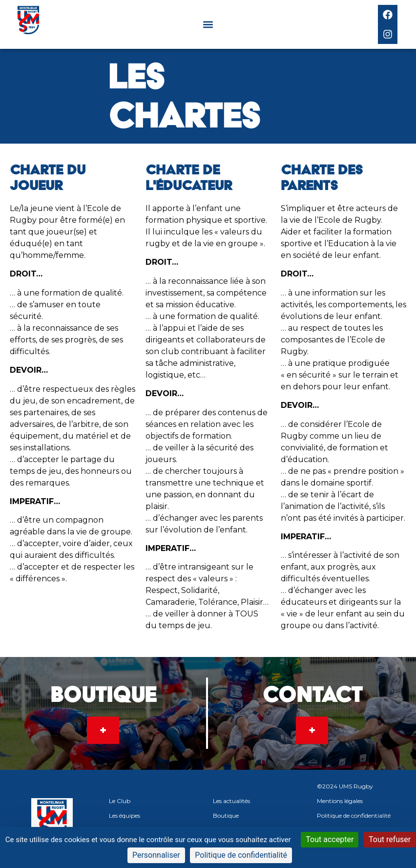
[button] (208, 25)
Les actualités (231, 801)
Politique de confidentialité (354, 815)
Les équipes (125, 815)
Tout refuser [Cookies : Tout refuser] (390, 839)
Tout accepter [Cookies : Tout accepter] (330, 839)
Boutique (226, 815)
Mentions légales (340, 801)
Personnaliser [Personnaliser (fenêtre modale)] (156, 855)
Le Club (120, 801)
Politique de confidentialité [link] (241, 855)
